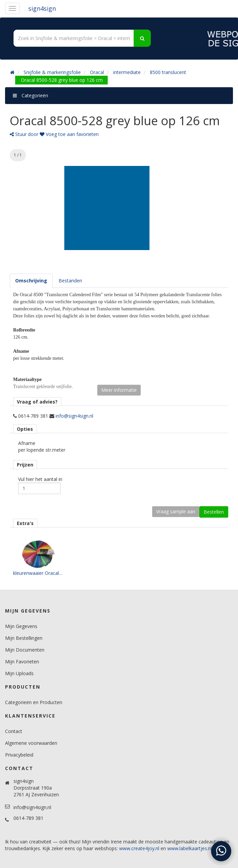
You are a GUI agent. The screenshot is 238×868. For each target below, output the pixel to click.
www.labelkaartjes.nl (190, 848)
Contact (14, 731)
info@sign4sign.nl (74, 416)
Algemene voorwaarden (31, 743)
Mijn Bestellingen (24, 638)
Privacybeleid (19, 755)
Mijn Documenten (25, 650)
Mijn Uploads (19, 673)
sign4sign (42, 8)
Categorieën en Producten (34, 702)
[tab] (31, 281)
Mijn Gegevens (21, 626)
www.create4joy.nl (139, 848)
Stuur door (24, 134)
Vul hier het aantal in (40, 479)
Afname (27, 443)
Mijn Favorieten (22, 662)
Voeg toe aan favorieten (69, 134)
